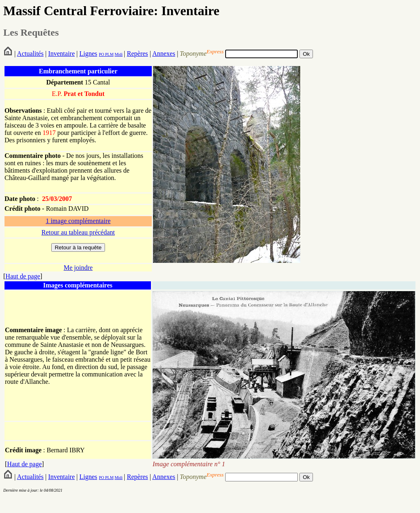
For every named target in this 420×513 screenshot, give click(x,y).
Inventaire (61, 54)
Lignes (88, 54)
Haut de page (23, 276)
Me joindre (78, 268)
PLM (109, 54)
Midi (118, 54)
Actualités (30, 54)
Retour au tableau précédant (78, 232)
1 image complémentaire (78, 221)
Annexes (164, 54)
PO (102, 54)
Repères (137, 54)
